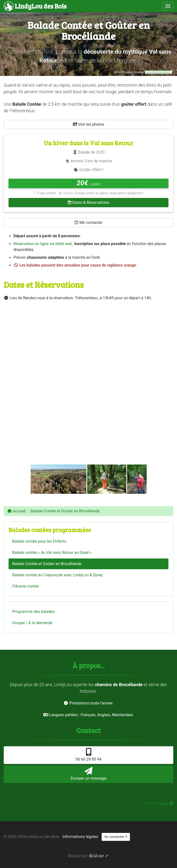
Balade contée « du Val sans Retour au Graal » (52, 553)
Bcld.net (96, 856)
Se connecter (116, 837)
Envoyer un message (88, 774)
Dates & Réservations (88, 202)
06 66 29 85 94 (89, 755)
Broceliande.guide (157, 72)
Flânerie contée (26, 586)
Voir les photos (88, 124)
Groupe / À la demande (32, 623)
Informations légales (80, 837)
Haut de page (159, 803)
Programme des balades (34, 612)
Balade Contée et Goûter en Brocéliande (47, 564)
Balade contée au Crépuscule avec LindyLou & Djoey (57, 575)
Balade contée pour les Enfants (39, 541)
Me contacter (88, 222)
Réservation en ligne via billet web (43, 244)
